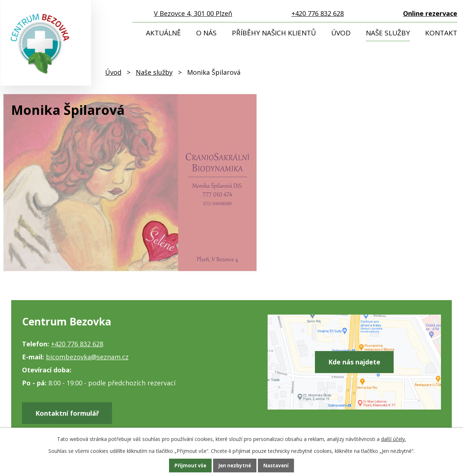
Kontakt (441, 33)
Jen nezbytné (235, 465)
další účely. (393, 439)
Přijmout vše (189, 465)
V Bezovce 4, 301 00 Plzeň (193, 13)
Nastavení (277, 465)
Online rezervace (430, 13)
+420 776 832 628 (318, 13)
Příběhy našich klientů (274, 33)
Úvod (341, 33)
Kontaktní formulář (70, 414)
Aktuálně (163, 33)
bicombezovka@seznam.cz (87, 357)
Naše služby (388, 33)
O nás (206, 33)
